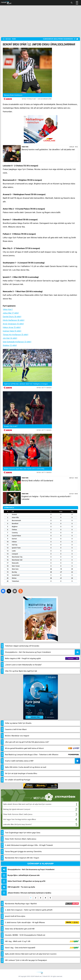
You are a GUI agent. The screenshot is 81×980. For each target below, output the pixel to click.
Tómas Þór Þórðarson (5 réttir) (16, 335)
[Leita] (72, 3)
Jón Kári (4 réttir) (10, 338)
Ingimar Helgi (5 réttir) (12, 331)
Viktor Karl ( (8, 309)
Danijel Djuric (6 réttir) (12, 317)
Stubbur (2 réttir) (10, 345)
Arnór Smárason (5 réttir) (13, 324)
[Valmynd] (77, 3)
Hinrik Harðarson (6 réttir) (14, 320)
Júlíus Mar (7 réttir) (11, 313)
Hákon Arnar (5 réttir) (12, 327)
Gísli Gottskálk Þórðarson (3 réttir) (17, 342)
